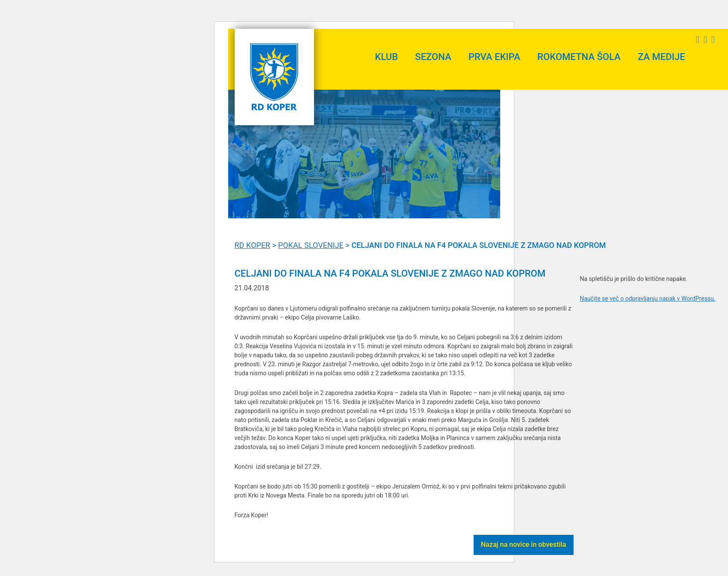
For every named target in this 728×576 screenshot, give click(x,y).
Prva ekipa (494, 57)
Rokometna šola (579, 57)
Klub (387, 57)
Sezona (433, 57)
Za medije (662, 57)
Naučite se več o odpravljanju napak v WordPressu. (648, 299)
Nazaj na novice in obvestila (524, 544)
